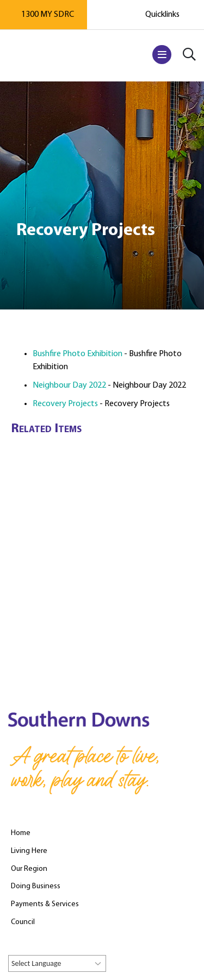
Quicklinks (162, 15)
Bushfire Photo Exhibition (78, 354)
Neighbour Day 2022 (69, 385)
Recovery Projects (65, 404)
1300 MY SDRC (48, 15)
